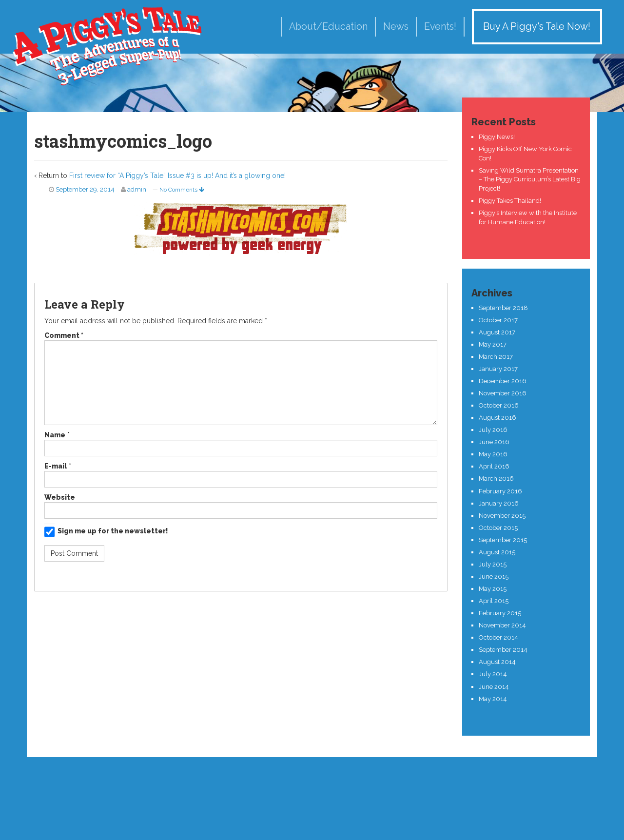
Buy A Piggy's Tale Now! (537, 27)
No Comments (182, 190)
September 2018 (503, 308)
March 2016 (496, 479)
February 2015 (500, 613)
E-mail (56, 466)
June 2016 (494, 442)
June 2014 (494, 687)
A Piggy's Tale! (107, 45)
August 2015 (497, 552)
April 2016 (494, 466)
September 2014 (503, 650)
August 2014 (497, 662)
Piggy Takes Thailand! (510, 201)
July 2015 (493, 564)
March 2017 (496, 357)
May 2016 (493, 454)
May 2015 (493, 589)
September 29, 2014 (85, 189)
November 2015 (502, 516)
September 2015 (503, 540)
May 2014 (493, 699)
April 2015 (494, 601)
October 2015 (498, 528)
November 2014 (502, 625)
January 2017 (498, 369)
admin (137, 189)
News (396, 27)
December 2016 (503, 381)
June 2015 (494, 576)
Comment (64, 335)
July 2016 (493, 430)
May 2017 (493, 344)
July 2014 (493, 674)
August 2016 (497, 418)
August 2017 (497, 332)
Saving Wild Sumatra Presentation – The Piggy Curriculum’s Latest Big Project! (530, 179)
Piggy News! (497, 137)
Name (55, 435)
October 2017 (498, 320)
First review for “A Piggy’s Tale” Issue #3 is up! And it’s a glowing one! (177, 176)
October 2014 (498, 637)
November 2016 (503, 393)
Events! (440, 27)
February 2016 (500, 491)
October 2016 (499, 405)
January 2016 (499, 503)
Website (60, 497)
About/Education (328, 27)
